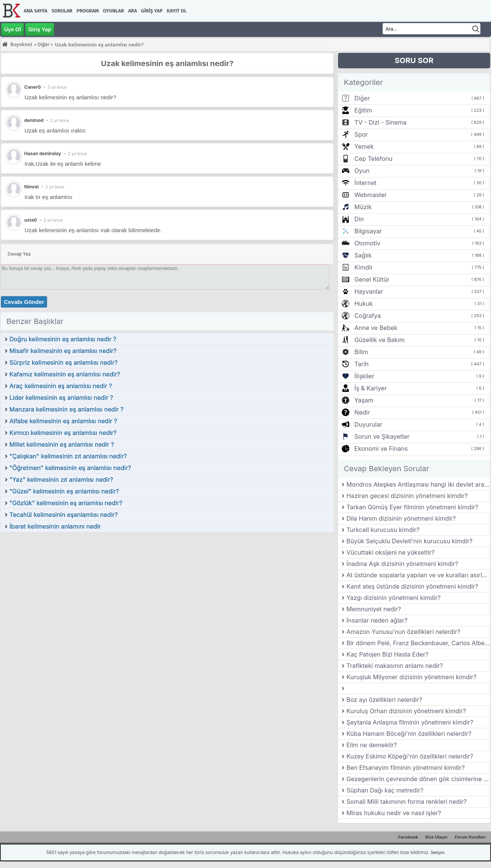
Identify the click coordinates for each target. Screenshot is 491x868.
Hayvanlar (369, 291)
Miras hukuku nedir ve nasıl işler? (394, 813)
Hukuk (363, 304)
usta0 (31, 220)
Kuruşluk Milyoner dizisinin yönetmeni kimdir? (411, 677)
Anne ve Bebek (376, 328)
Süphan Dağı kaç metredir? (385, 790)
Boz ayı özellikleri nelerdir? (384, 700)
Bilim (361, 352)
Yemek (364, 146)
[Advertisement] (167, 589)
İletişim (438, 853)
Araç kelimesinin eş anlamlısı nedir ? (61, 386)
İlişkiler (364, 376)
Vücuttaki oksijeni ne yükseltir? (390, 552)
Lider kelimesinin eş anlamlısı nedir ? (61, 398)
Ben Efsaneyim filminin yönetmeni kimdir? (405, 768)
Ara (132, 11)
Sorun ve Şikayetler (382, 436)
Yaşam (364, 400)
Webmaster (371, 195)
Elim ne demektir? (372, 745)
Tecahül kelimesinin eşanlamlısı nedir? (64, 515)
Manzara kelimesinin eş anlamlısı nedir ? (66, 409)
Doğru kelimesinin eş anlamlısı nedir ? (63, 339)
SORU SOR (414, 60)
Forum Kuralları (470, 837)
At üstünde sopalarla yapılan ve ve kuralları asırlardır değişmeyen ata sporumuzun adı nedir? (418, 575)
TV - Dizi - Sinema (380, 122)
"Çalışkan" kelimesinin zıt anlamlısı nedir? (68, 456)
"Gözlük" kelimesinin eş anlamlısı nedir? (66, 503)
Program (88, 11)
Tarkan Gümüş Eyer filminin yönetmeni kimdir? (412, 507)
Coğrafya (367, 316)
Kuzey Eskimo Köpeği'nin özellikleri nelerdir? (410, 756)
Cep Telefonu (373, 159)
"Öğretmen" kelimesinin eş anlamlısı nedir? (70, 468)
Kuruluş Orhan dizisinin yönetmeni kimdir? (406, 711)
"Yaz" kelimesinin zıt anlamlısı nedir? (61, 479)
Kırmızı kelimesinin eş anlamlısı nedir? (63, 433)
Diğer (362, 98)
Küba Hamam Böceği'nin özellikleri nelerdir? (409, 734)
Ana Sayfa (36, 11)
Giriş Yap (152, 11)
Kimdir (364, 267)
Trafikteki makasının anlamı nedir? (394, 666)
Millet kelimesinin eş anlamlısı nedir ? (62, 444)
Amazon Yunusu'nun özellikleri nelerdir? (403, 632)
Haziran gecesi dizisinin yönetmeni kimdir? (407, 496)
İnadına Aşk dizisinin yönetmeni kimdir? (402, 564)
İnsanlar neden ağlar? (377, 620)
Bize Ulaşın (436, 837)
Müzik (363, 207)
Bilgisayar (368, 231)
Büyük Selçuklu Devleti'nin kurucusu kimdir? (409, 541)
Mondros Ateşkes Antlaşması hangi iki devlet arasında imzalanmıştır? (418, 484)
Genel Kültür (372, 279)
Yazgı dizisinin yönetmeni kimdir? (394, 598)
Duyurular (368, 424)
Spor (361, 134)
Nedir (362, 412)
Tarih (361, 364)
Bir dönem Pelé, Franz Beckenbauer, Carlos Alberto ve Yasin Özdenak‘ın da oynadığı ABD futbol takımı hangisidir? (418, 643)
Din (359, 219)
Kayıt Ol (177, 11)
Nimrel (31, 187)
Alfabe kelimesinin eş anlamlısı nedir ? (63, 421)
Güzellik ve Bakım (379, 340)
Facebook (408, 837)
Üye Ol (12, 29)
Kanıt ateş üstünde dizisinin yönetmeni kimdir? (412, 586)
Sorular (62, 11)
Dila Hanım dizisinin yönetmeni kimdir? (401, 518)
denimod (34, 120)
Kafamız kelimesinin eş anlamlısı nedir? (65, 374)
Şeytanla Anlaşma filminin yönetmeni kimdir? (410, 722)
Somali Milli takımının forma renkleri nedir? (406, 802)
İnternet (365, 183)
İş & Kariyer (371, 388)
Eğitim (363, 110)
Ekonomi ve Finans (381, 449)
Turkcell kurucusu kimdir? (383, 530)
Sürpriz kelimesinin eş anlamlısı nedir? (63, 362)
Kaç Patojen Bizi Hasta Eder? (387, 654)
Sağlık (363, 255)
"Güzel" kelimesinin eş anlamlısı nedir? (64, 491)
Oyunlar (114, 11)
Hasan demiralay (43, 153)
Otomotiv (367, 243)
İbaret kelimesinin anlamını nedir (55, 526)
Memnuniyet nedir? (374, 609)
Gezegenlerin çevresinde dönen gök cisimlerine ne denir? (418, 779)
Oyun (362, 171)
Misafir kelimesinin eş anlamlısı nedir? (63, 351)
